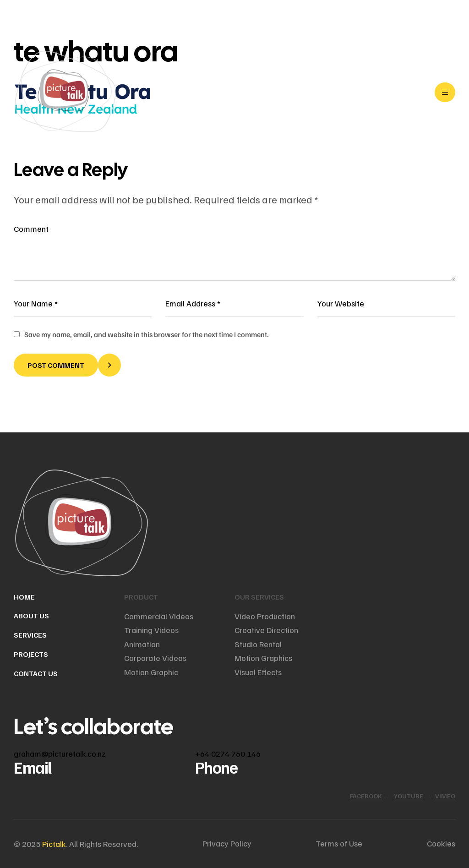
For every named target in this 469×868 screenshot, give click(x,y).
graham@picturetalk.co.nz (60, 753)
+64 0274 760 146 (228, 753)
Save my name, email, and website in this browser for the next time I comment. (147, 334)
